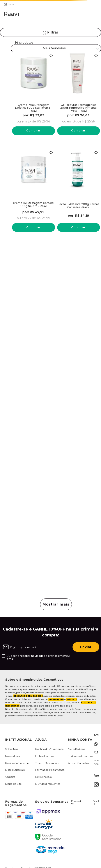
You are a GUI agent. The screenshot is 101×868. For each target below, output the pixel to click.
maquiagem (56, 699)
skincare (72, 699)
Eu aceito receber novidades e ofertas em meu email (38, 657)
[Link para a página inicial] (5, 4)
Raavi (11, 5)
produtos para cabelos (28, 696)
